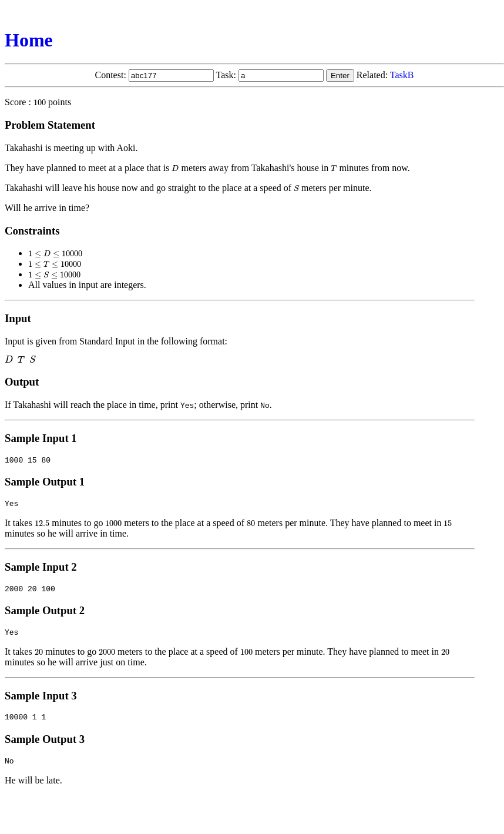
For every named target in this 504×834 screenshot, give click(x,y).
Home (29, 40)
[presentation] (40, 102)
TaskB (402, 75)
